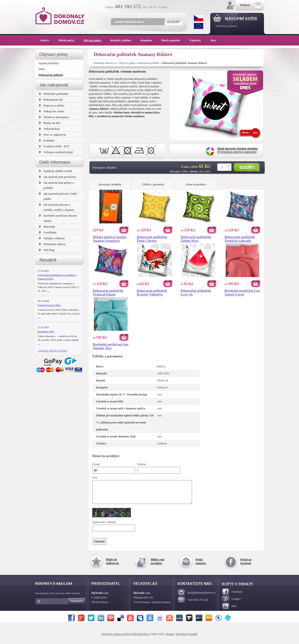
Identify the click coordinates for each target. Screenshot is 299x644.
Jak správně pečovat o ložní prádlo (58, 196)
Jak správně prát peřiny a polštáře (56, 185)
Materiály (47, 227)
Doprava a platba (52, 105)
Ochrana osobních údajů (56, 152)
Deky (42, 69)
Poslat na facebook (246, 566)
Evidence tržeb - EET (54, 146)
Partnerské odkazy (52, 244)
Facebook (232, 596)
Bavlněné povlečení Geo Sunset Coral (242, 292)
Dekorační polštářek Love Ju (196, 292)
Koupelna (149, 40)
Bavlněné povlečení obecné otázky (58, 218)
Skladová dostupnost (54, 117)
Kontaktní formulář (187, 638)
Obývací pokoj (127, 63)
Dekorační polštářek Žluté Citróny (152, 239)
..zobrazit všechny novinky (52, 351)
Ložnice (47, 40)
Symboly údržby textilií (55, 171)
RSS (229, 611)
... (49, 291)
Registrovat (77, 605)
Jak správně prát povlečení (57, 177)
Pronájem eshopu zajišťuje (117, 638)
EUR (199, 26)
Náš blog (47, 250)
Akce (214, 40)
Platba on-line (50, 123)
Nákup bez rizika (52, 111)
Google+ (231, 604)
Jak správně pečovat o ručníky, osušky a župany (56, 207)
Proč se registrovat (52, 135)
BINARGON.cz (141, 638)
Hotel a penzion (173, 40)
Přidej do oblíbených (112, 566)
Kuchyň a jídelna (123, 40)
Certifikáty (48, 232)
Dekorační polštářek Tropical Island (108, 292)
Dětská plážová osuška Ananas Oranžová (110, 239)
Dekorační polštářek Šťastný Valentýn (152, 292)
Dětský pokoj (69, 40)
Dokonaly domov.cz (105, 63)
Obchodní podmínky (54, 94)
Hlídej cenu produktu (158, 566)
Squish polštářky (49, 63)
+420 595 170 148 (192, 604)
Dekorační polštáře (149, 63)
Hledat (173, 22)
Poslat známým (201, 566)
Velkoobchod (49, 129)
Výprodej (197, 40)
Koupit (247, 167)
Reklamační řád (51, 100)
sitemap (170, 638)
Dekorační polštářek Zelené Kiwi (196, 239)
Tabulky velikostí (52, 238)
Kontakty (47, 140)
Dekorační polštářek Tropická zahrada (240, 239)
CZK (199, 18)
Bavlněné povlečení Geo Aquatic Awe (111, 346)
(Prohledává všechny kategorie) (238, 150)
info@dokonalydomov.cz (196, 597)
